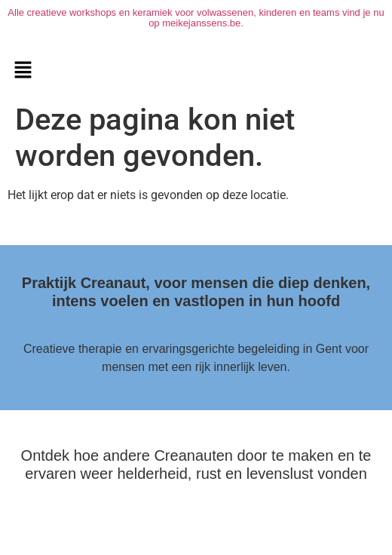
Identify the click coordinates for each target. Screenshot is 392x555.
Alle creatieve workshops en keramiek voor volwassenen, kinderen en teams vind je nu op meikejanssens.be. (196, 18)
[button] (23, 71)
